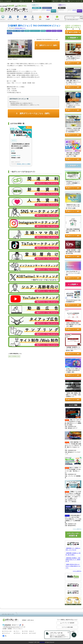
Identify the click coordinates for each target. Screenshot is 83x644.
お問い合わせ (31, 620)
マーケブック (6, 633)
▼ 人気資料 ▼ (73, 284)
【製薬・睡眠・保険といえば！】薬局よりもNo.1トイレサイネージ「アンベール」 (73, 82)
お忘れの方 (48, 10)
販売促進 (54, 31)
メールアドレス (37, 11)
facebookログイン (47, 8)
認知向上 (60, 31)
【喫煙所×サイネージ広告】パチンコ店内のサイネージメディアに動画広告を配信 (73, 105)
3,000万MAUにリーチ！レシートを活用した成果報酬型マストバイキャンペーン (73, 183)
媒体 (10, 356)
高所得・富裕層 (17, 31)
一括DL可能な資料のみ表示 (72, 20)
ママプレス (17, 633)
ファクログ (33, 633)
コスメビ (25, 633)
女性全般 (10, 31)
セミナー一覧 (79, 1)
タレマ (32, 631)
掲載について (71, 1)
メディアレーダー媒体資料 (67, 623)
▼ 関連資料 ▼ (73, 38)
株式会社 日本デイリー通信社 (24, 164)
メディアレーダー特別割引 (73, 535)
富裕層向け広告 (16, 356)
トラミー (17, 631)
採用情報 (10, 629)
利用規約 (24, 620)
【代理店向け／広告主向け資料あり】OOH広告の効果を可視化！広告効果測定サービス (73, 130)
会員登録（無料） (37, 8)
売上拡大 (49, 31)
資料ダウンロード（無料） (49, 45)
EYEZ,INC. (42, 642)
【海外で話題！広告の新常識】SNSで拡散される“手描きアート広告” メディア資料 (73, 155)
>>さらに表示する (77, 571)
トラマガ (25, 631)
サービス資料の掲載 (67, 627)
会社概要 (4, 629)
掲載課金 (10, 33)
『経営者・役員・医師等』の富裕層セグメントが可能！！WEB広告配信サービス (73, 395)
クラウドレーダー (7, 631)
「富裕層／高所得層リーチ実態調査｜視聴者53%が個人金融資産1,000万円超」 (73, 252)
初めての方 (55, 1)
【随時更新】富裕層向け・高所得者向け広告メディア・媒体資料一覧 (73, 560)
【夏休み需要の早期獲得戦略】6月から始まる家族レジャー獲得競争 (73, 231)
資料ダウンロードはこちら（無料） (35, 113)
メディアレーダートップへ (8, 614)
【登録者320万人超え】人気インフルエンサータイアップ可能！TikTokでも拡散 (73, 206)
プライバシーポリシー (18, 629)
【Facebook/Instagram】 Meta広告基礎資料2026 (73, 301)
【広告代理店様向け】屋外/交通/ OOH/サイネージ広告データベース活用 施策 (20, 146)
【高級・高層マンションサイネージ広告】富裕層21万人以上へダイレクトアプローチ (73, 58)
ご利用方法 (63, 1)
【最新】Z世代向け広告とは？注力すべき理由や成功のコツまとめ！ (73, 566)
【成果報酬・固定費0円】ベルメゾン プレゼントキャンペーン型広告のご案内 (73, 349)
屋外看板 (43, 31)
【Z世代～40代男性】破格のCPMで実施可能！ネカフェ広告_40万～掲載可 (73, 324)
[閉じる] (68, 632)
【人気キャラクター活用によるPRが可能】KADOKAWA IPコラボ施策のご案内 (73, 370)
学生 (23, 31)
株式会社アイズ (11, 625)
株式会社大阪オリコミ (20, 28)
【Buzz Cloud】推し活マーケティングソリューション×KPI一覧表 (73, 273)
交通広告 (27, 31)
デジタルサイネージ (35, 31)
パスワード (46, 11)
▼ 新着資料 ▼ (73, 166)
